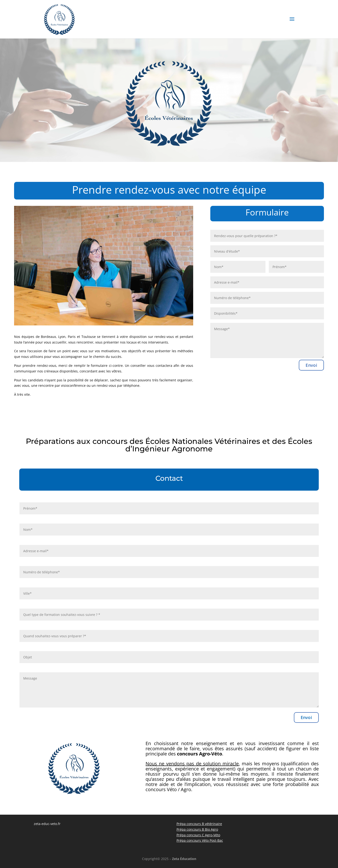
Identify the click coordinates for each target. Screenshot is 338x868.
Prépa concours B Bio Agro (197, 829)
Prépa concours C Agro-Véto (198, 835)
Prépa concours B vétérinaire (199, 824)
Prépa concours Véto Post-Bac (200, 840)
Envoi (311, 365)
